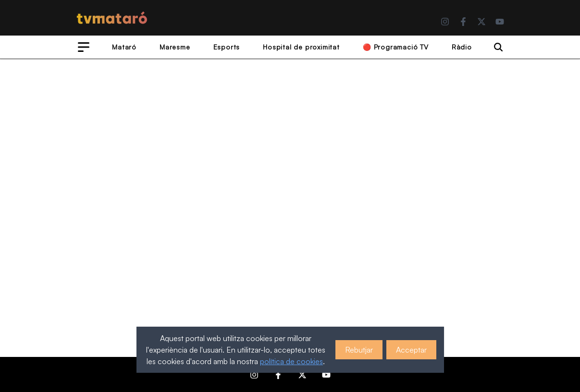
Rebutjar (359, 350)
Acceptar (411, 350)
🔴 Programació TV (396, 47)
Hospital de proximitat (301, 47)
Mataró (124, 47)
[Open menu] (84, 47)
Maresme (175, 47)
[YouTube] (500, 22)
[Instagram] (445, 22)
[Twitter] (481, 22)
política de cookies (291, 361)
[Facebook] (463, 22)
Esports (227, 47)
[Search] (498, 47)
